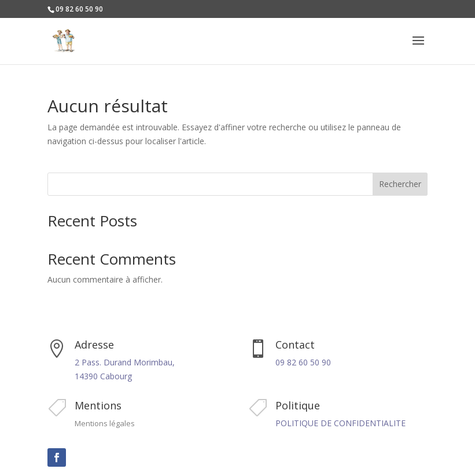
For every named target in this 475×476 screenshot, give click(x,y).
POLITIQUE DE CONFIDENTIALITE (340, 423)
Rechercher (400, 184)
